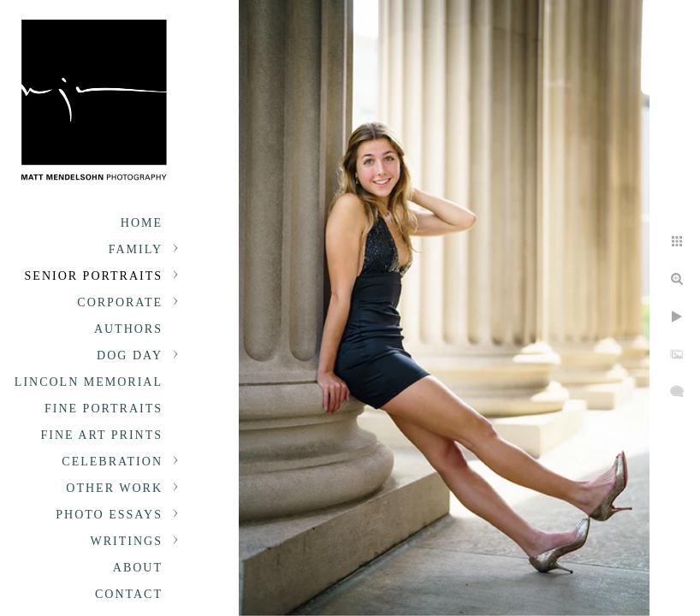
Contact (129, 594)
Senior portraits (94, 276)
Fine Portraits (104, 409)
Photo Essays (109, 515)
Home (142, 223)
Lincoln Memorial (89, 382)
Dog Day (130, 355)
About (138, 568)
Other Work (114, 488)
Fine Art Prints (102, 435)
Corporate (120, 302)
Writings (127, 541)
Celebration (112, 462)
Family (136, 249)
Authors (128, 329)
